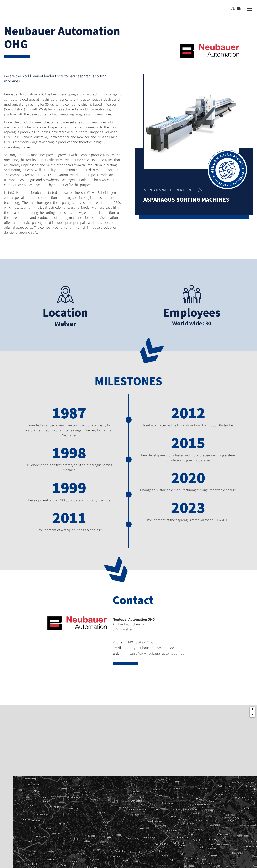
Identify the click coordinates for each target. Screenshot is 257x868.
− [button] (253, 715)
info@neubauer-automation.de (143, 648)
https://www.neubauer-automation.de (148, 653)
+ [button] (253, 709)
